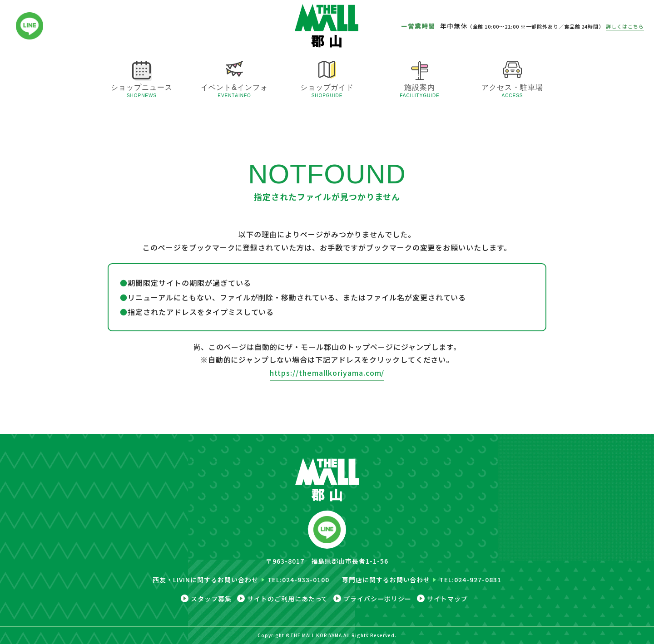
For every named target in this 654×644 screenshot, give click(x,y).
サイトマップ (447, 598)
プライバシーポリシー (377, 598)
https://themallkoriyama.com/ (327, 373)
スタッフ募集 (211, 598)
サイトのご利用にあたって (288, 598)
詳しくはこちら (625, 26)
